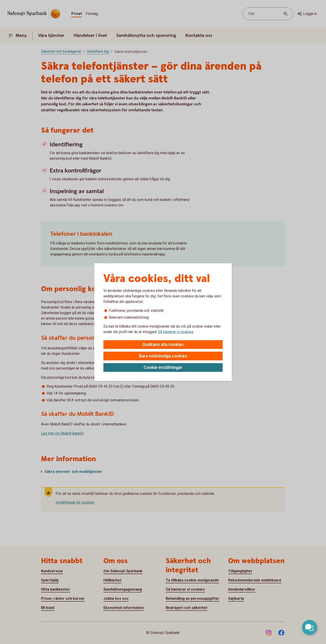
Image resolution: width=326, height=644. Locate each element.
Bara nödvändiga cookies (163, 356)
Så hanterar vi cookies (176, 332)
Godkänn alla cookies (163, 345)
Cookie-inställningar (163, 368)
